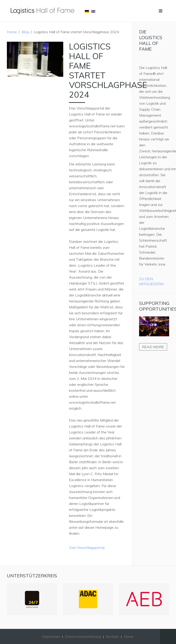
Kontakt (112, 636)
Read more (153, 347)
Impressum (51, 636)
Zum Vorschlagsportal (87, 548)
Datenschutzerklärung (83, 636)
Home (12, 32)
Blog (25, 32)
